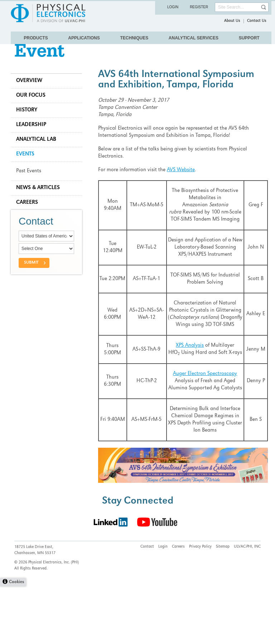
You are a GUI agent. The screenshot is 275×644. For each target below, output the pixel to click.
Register (199, 7)
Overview (33, 95)
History (30, 125)
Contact (147, 605)
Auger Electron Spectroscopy (204, 403)
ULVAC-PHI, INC (247, 605)
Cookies (16, 640)
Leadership (35, 139)
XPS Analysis (189, 367)
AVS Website (183, 184)
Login (173, 7)
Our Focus (34, 110)
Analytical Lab (40, 154)
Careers (31, 217)
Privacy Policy (200, 605)
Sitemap (223, 605)
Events (29, 169)
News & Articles (42, 202)
